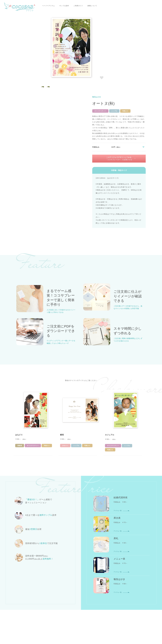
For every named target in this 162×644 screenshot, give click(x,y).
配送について (110, 601)
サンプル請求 (52, 6)
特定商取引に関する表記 (91, 615)
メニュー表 (92, 584)
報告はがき (54, 553)
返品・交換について (127, 601)
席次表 (73, 584)
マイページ (125, 584)
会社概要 (59, 611)
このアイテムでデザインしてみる (119, 79)
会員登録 (113, 584)
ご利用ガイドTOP (62, 601)
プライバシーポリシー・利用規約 (67, 615)
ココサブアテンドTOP (24, 553)
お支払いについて (80, 601)
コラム (80, 611)
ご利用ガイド (66, 6)
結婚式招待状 (60, 584)
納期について (80, 6)
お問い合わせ (105, 611)
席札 (82, 584)
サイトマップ (91, 611)
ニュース (70, 611)
